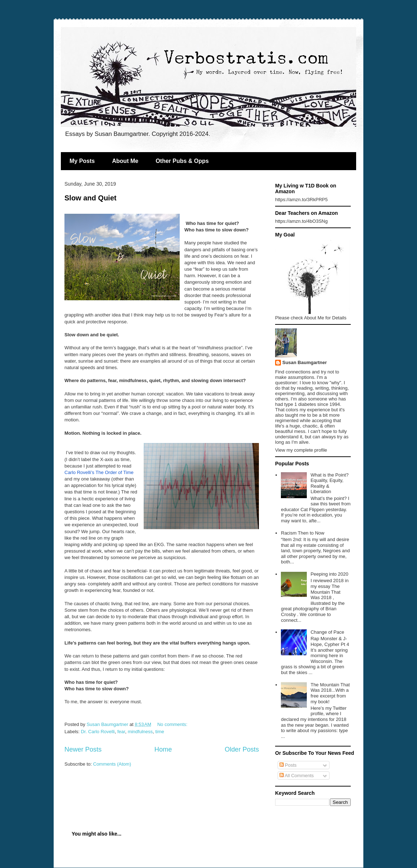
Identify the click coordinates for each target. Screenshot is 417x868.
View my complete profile (301, 450)
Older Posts (242, 749)
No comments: (173, 724)
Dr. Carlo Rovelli (98, 732)
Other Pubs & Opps (182, 161)
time (160, 732)
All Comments (297, 776)
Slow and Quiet (90, 198)
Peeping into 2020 (329, 574)
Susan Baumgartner (305, 362)
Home (163, 749)
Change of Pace (327, 632)
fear (121, 732)
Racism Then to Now (302, 533)
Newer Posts (83, 749)
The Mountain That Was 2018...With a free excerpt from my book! (330, 693)
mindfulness (140, 732)
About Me (125, 161)
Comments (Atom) (112, 764)
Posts (288, 765)
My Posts (82, 161)
